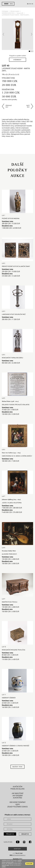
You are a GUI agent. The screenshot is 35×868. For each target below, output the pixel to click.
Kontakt (18, 849)
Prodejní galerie (17, 789)
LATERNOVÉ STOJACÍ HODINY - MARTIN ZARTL (16, 15)
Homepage (5, 11)
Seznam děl (20, 13)
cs (28, 4)
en (30, 4)
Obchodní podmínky (18, 802)
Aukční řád (17, 798)
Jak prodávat (17, 796)
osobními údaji (5, 865)
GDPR (18, 804)
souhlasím (29, 864)
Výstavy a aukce (15, 11)
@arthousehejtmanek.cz (17, 855)
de (32, 4)
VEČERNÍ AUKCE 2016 (8, 13)
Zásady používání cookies (17, 807)
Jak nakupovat (17, 793)
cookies (4, 867)
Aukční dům (18, 787)
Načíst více (17, 767)
